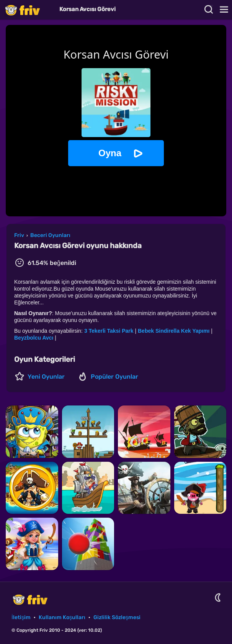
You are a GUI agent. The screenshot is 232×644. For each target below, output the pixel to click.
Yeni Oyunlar (46, 377)
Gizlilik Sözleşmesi (117, 617)
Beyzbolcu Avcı (34, 338)
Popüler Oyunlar (114, 377)
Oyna (110, 153)
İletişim (21, 617)
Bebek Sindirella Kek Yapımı (174, 331)
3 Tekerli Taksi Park (109, 331)
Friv (29, 10)
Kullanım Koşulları (62, 617)
